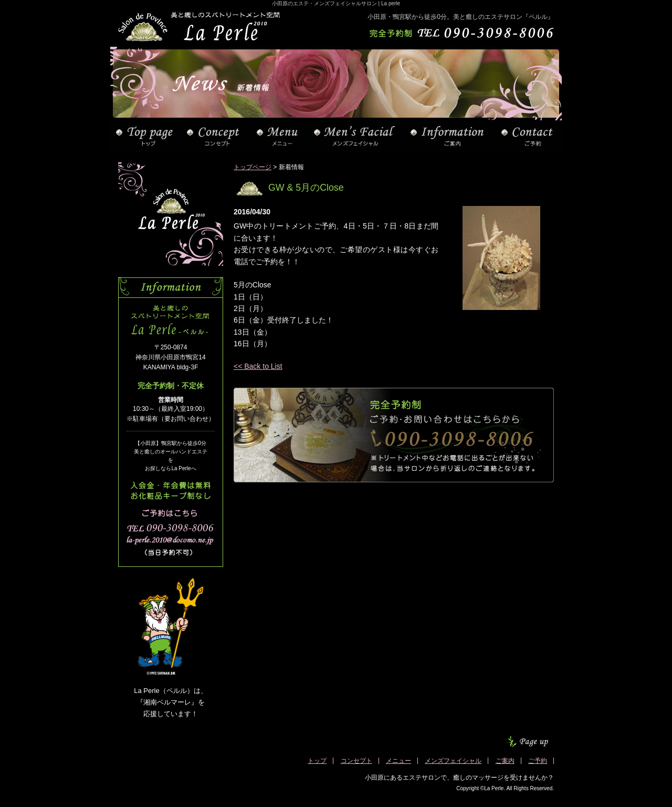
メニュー (398, 761)
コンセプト (356, 761)
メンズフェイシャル (453, 761)
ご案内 (505, 761)
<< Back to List (258, 366)
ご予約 (538, 761)
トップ (317, 761)
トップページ (253, 167)
